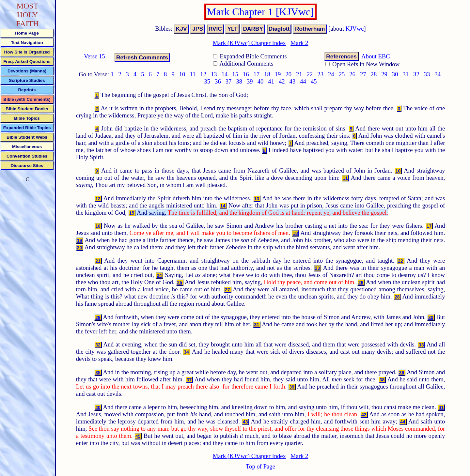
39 (250, 81)
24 (331, 74)
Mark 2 (299, 43)
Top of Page (260, 466)
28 (374, 74)
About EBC (376, 56)
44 (303, 81)
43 (293, 81)
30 (395, 74)
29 (384, 74)
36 (218, 81)
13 (214, 74)
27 (363, 74)
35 (207, 81)
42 (282, 81)
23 (320, 74)
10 (182, 74)
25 (342, 74)
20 (288, 74)
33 (427, 74)
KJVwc (355, 29)
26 (352, 74)
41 (271, 81)
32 (416, 74)
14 (225, 74)
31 (406, 74)
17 (257, 74)
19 (278, 74)
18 (267, 74)
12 (203, 74)
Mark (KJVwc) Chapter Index (249, 43)
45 (314, 81)
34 (438, 74)
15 (235, 74)
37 (229, 81)
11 (193, 74)
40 (261, 81)
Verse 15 (94, 56)
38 (239, 81)
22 (310, 74)
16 (246, 74)
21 (299, 74)
